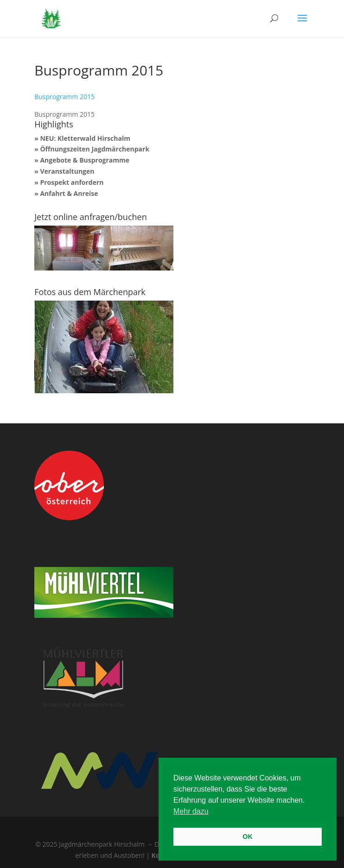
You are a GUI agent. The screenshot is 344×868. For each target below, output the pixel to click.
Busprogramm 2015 (64, 97)
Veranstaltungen (67, 171)
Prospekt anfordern (72, 182)
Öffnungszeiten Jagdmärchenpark (95, 149)
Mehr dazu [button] (191, 811)
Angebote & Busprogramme (85, 160)
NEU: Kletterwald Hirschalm (85, 138)
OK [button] (248, 837)
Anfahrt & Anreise (69, 193)
